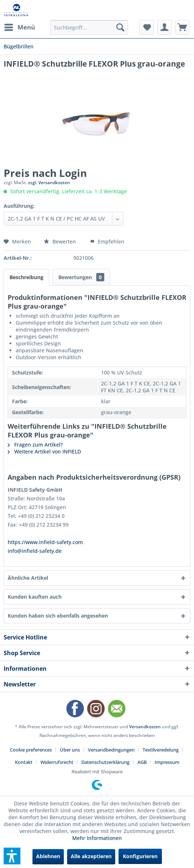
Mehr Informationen (97, 838)
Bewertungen (81, 277)
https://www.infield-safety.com (45, 542)
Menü (20, 26)
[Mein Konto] (164, 27)
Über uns (70, 750)
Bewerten (61, 241)
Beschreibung (26, 277)
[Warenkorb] (182, 27)
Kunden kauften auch (35, 597)
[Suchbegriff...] (89, 27)
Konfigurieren (140, 856)
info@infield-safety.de (35, 551)
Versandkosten (145, 727)
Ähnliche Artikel (28, 578)
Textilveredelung (161, 750)
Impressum (167, 762)
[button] (12, 856)
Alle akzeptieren (91, 856)
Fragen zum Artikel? (35, 445)
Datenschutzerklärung (105, 762)
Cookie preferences (31, 750)
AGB (142, 762)
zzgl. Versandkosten (49, 183)
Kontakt (24, 762)
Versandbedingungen (111, 750)
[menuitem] (19, 27)
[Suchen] (120, 27)
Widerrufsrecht (57, 762)
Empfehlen (107, 241)
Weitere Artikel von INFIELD (44, 451)
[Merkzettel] (147, 27)
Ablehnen (48, 856)
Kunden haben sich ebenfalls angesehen (58, 616)
